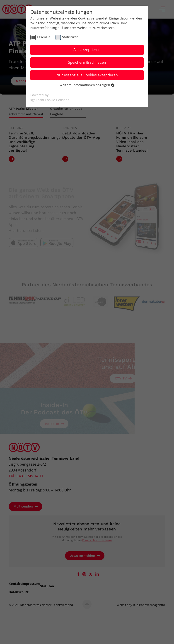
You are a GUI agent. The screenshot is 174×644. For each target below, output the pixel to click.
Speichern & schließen (87, 62)
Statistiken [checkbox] (70, 37)
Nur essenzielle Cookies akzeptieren (87, 75)
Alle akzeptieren (87, 50)
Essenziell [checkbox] (45, 37)
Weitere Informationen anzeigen (87, 85)
